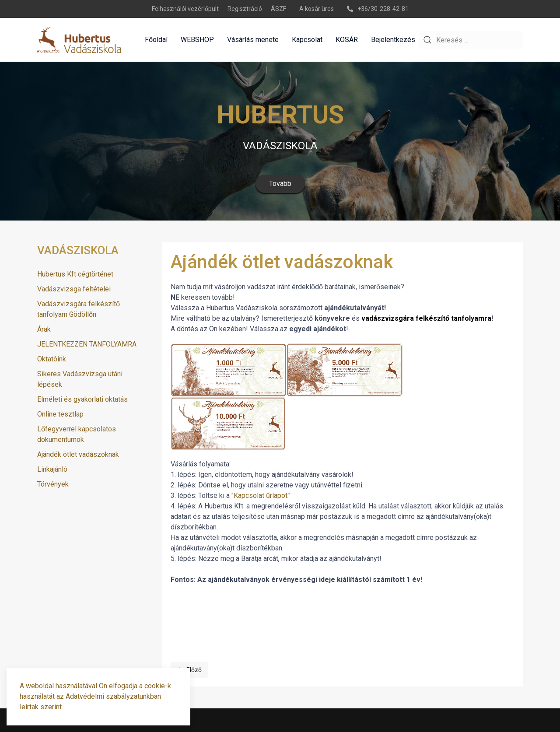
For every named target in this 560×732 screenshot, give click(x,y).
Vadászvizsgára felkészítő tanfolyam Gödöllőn (79, 309)
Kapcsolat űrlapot (261, 496)
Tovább (280, 184)
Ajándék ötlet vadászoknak (78, 454)
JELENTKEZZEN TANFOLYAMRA (87, 344)
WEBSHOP (197, 40)
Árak (44, 329)
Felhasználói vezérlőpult (185, 9)
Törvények (53, 484)
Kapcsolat (307, 40)
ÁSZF (278, 9)
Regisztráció (245, 9)
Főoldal (156, 40)
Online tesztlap (60, 414)
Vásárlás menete (253, 40)
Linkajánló (52, 469)
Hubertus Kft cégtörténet (75, 274)
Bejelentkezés (393, 40)
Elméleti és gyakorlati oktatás (82, 399)
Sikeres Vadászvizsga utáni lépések (80, 379)
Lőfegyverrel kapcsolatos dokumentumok (77, 434)
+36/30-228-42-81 (378, 9)
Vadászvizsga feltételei (74, 289)
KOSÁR (347, 40)
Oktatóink (52, 359)
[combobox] (471, 40)
